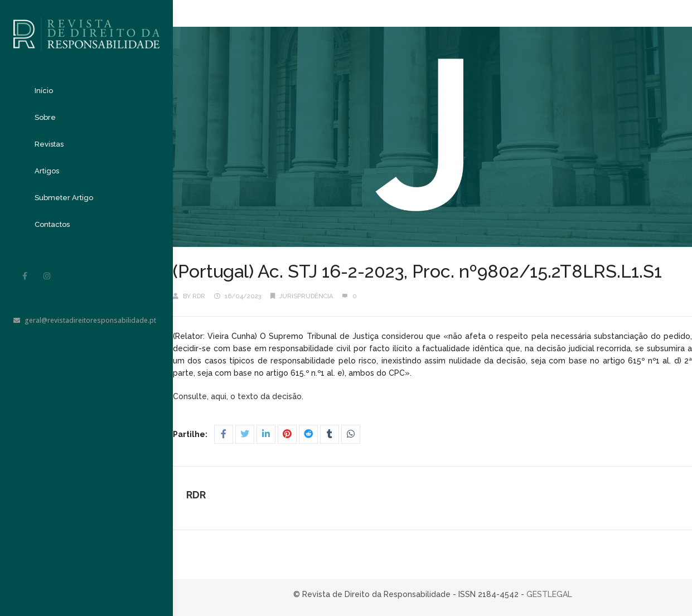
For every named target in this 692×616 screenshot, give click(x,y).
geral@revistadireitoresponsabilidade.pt (85, 320)
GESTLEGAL (549, 594)
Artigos (47, 171)
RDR (199, 296)
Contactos (52, 224)
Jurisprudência (306, 296)
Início (44, 91)
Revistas (49, 144)
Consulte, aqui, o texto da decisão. (238, 396)
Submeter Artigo (64, 198)
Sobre (45, 117)
